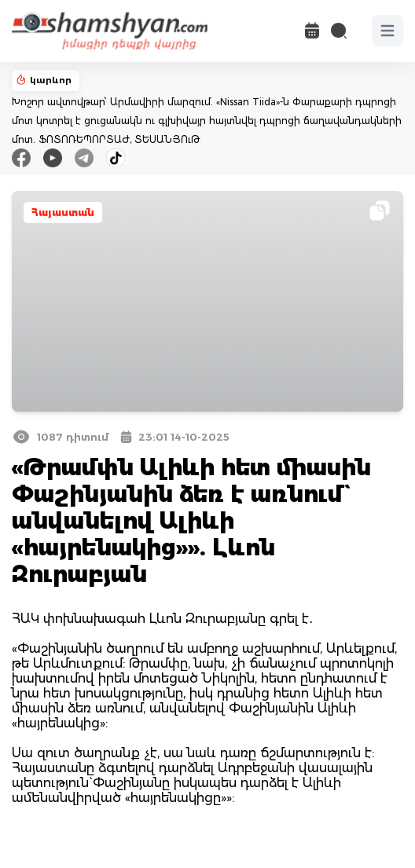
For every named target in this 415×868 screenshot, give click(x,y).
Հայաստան (63, 212)
